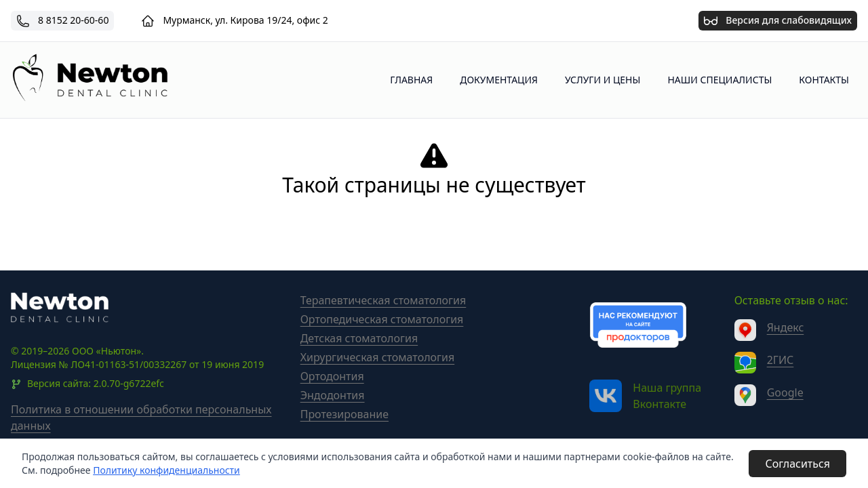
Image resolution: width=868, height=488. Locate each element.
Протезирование (344, 414)
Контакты (824, 80)
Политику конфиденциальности (166, 470)
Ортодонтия (332, 376)
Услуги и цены (603, 80)
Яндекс (786, 327)
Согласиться (797, 464)
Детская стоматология (359, 338)
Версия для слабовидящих (778, 19)
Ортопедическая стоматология (382, 319)
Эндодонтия (333, 395)
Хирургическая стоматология (378, 357)
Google (785, 392)
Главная (411, 80)
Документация (499, 80)
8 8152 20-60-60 (73, 20)
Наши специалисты (719, 80)
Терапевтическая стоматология (383, 300)
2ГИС (781, 360)
